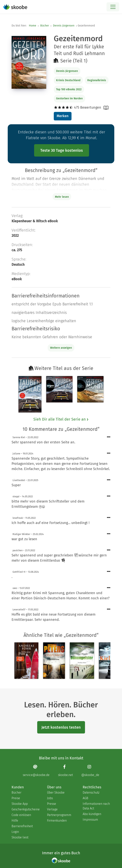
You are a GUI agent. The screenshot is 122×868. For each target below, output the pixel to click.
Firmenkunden (57, 821)
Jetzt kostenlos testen (61, 727)
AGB (85, 798)
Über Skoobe (56, 793)
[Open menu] (113, 7)
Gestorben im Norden (69, 98)
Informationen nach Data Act (96, 806)
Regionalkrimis (97, 80)
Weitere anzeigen (61, 348)
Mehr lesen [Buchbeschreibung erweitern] (62, 197)
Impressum (90, 820)
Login (15, 832)
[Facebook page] (65, 770)
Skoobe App (20, 804)
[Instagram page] (90, 770)
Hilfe (15, 821)
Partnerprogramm (59, 815)
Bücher (45, 26)
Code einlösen (21, 815)
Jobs (50, 798)
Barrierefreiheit (22, 826)
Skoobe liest (20, 837)
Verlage (52, 809)
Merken (63, 116)
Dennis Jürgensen (64, 26)
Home (33, 26)
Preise (16, 798)
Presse (52, 804)
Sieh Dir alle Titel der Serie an (61, 419)
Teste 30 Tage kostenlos (62, 150)
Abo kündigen (92, 814)
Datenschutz (91, 793)
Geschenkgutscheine (25, 809)
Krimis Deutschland (68, 80)
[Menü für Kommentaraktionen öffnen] (109, 437)
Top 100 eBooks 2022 (69, 89)
